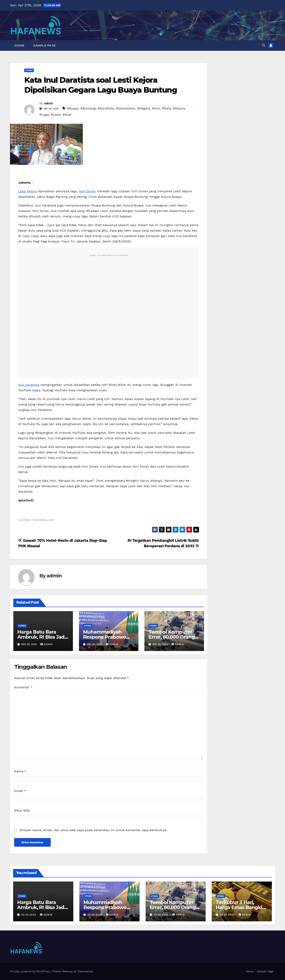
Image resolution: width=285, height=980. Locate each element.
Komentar (23, 687)
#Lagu (44, 115)
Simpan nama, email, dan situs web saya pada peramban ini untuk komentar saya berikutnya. (93, 830)
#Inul (156, 108)
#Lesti (56, 115)
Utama (29, 70)
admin (48, 103)
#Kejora (179, 108)
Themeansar (85, 971)
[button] (264, 45)
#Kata (167, 108)
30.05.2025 (29, 915)
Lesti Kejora (27, 191)
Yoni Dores (87, 191)
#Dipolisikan (126, 108)
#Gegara (144, 108)
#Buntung (88, 108)
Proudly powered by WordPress (30, 971)
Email (20, 791)
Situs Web (22, 810)
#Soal (67, 115)
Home (19, 46)
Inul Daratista (29, 385)
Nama (20, 771)
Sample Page (44, 46)
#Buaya (73, 108)
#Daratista (106, 108)
